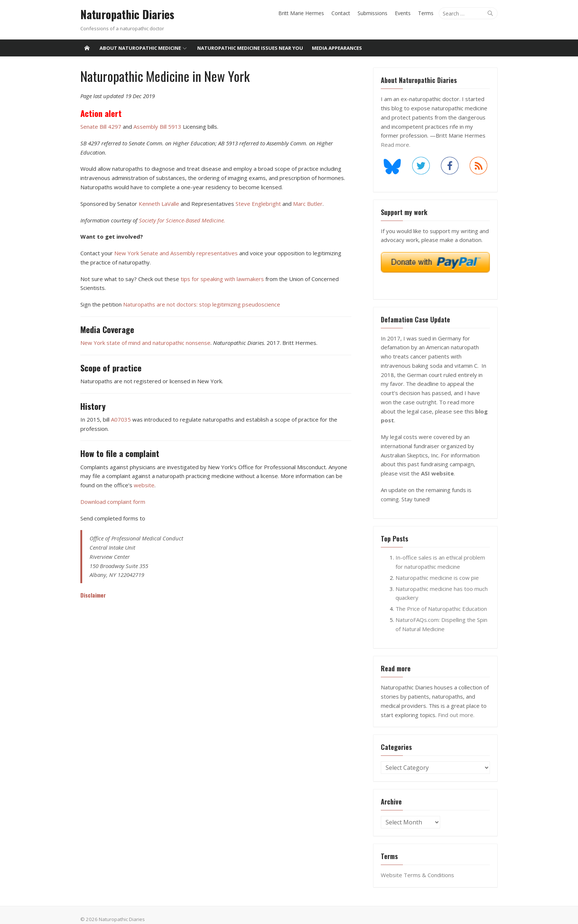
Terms (427, 13)
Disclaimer (92, 595)
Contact (342, 13)
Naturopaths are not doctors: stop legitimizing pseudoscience (200, 304)
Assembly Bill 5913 (157, 127)
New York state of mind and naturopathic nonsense (144, 343)
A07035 (119, 419)
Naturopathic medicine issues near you (250, 48)
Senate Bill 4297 (99, 127)
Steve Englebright (257, 204)
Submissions (374, 13)
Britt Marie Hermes (303, 13)
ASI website (438, 464)
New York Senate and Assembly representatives (175, 253)
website (143, 485)
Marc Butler (306, 204)
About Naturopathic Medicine (140, 48)
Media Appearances (337, 48)
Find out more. (457, 706)
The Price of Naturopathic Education (442, 600)
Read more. (396, 145)
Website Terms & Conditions (418, 866)
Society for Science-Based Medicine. (181, 220)
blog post (473, 411)
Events (404, 13)
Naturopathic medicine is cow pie (438, 569)
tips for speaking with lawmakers (221, 278)
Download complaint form (111, 501)
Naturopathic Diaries (126, 14)
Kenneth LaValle (157, 204)
